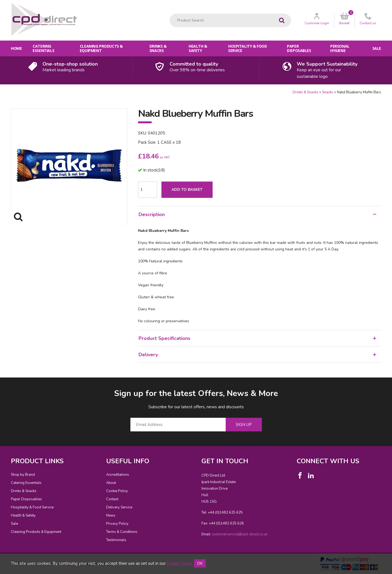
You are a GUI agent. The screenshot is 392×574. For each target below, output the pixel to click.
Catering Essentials (43, 48)
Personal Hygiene (340, 48)
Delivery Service (119, 507)
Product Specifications (257, 338)
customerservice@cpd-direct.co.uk (240, 534)
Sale (377, 48)
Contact (112, 499)
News (111, 515)
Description (257, 214)
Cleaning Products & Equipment (101, 48)
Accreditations (118, 475)
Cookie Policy (117, 491)
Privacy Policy (117, 524)
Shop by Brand (23, 475)
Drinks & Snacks (158, 48)
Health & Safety (198, 48)
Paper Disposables (299, 48)
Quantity (0, 90)
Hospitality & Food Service (247, 48)
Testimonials (116, 540)
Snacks (328, 92)
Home (16, 48)
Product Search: (170, 14)
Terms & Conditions (122, 532)
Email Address (0, 384)
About (111, 483)
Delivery (257, 355)
